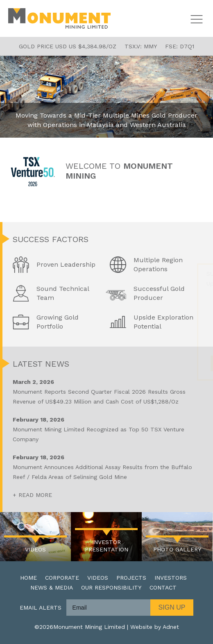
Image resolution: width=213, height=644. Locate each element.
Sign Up (172, 607)
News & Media (52, 587)
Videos (98, 578)
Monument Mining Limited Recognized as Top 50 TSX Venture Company (108, 429)
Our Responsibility (111, 587)
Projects (131, 578)
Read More (35, 495)
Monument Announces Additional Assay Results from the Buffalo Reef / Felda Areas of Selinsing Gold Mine (108, 466)
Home (28, 578)
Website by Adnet (155, 627)
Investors (171, 578)
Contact (163, 587)
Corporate (62, 578)
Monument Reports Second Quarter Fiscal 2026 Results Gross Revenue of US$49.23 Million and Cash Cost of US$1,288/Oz (108, 391)
